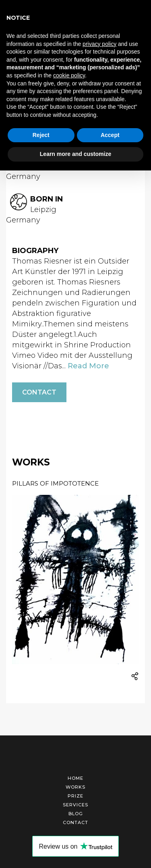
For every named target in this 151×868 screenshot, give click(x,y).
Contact (39, 392)
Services (75, 805)
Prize (75, 796)
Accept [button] (110, 135)
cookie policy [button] (69, 75)
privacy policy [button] (99, 44)
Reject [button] (41, 135)
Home (75, 778)
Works (75, 787)
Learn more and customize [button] (75, 154)
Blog (76, 814)
